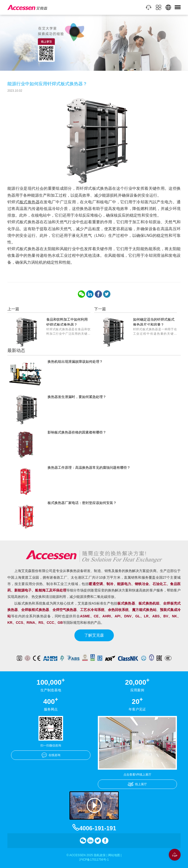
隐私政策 (100, 855)
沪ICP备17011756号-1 (94, 860)
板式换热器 (30, 202)
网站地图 (114, 855)
